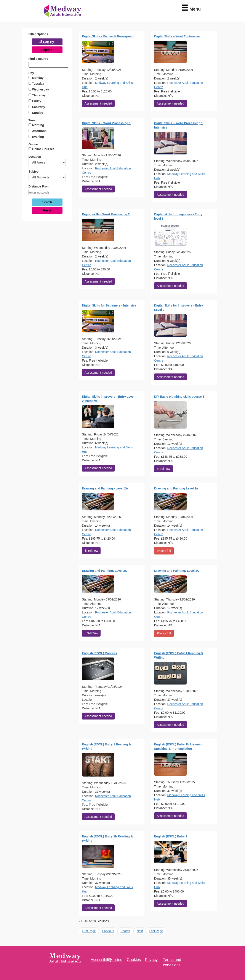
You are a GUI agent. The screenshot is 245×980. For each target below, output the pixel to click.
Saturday (38, 107)
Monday (38, 78)
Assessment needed (98, 103)
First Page (89, 931)
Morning (38, 125)
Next (140, 931)
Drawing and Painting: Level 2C (105, 571)
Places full (164, 551)
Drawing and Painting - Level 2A (105, 488)
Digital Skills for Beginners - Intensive (109, 305)
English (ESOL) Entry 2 (171, 836)
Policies (115, 960)
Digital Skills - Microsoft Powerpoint (108, 36)
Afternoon (39, 131)
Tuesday (38, 84)
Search (125, 931)
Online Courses (43, 149)
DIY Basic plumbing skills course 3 (179, 397)
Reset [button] (47, 210)
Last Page (156, 931)
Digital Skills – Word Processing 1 (106, 123)
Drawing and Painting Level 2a (176, 488)
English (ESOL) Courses (99, 653)
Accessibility (101, 960)
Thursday (39, 95)
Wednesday (40, 89)
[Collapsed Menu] (189, 8)
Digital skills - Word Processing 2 (106, 214)
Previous (108, 931)
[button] (47, 42)
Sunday (38, 113)
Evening (38, 137)
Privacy (151, 960)
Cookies (134, 960)
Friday (37, 101)
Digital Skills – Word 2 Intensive (177, 36)
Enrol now (163, 469)
